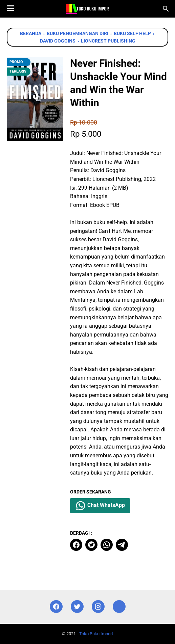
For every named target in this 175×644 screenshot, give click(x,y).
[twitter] (91, 545)
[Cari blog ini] (166, 9)
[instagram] (98, 607)
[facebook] (76, 545)
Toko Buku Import (96, 634)
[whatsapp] (107, 545)
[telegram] (122, 545)
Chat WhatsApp (100, 506)
